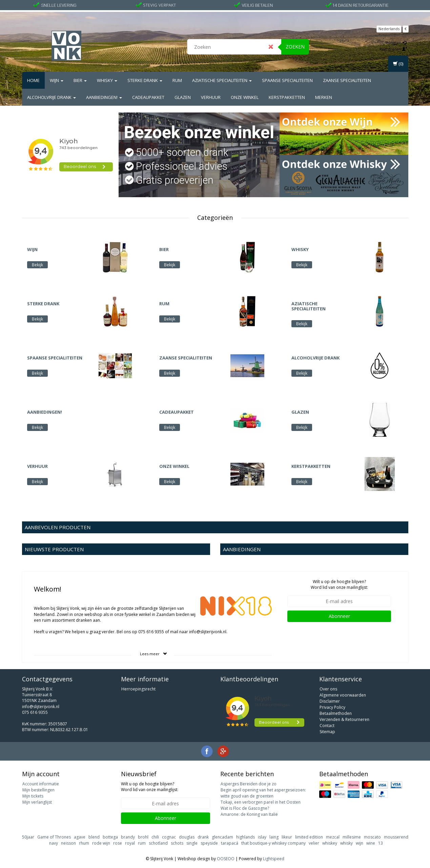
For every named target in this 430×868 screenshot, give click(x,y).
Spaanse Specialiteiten (287, 80)
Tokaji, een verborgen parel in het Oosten (261, 802)
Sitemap (327, 732)
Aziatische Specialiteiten (222, 80)
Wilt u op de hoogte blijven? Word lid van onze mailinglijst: (339, 584)
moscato (372, 837)
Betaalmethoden (336, 713)
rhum (84, 843)
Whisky (107, 80)
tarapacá (230, 843)
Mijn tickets (33, 796)
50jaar (28, 837)
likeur (287, 837)
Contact (327, 726)
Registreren (393, 49)
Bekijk (37, 265)
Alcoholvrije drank (52, 97)
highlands (245, 837)
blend (94, 837)
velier (314, 843)
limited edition (309, 837)
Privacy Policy (332, 707)
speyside (209, 843)
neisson (68, 843)
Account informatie (41, 784)
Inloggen (396, 43)
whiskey (330, 843)
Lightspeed (274, 859)
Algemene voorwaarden (343, 695)
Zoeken (295, 47)
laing (274, 837)
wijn (360, 843)
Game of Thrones (54, 837)
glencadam (222, 837)
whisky (346, 843)
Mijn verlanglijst (37, 802)
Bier (80, 80)
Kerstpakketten (287, 97)
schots (177, 843)
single (192, 843)
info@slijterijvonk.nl (41, 707)
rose (118, 843)
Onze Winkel (245, 97)
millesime (352, 837)
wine (371, 843)
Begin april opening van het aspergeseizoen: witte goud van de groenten (263, 793)
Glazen (183, 97)
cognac (169, 837)
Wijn (57, 80)
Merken (324, 97)
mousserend (396, 837)
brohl (143, 837)
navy (54, 843)
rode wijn (101, 843)
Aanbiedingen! (104, 97)
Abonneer (339, 616)
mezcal (333, 837)
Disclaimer (330, 701)
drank (203, 837)
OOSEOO (226, 859)
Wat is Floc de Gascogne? (245, 808)
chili (155, 837)
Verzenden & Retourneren (344, 719)
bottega (110, 837)
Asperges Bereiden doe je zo (249, 784)
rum (142, 843)
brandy (128, 837)
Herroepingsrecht (138, 689)
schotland (158, 843)
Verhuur (211, 97)
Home (33, 80)
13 (381, 843)
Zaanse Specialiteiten (347, 80)
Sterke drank (145, 80)
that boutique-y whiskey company (273, 843)
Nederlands (389, 29)
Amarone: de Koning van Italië (249, 814)
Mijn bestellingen (38, 790)
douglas (187, 837)
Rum (177, 80)
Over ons (328, 689)
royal (130, 843)
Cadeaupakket (148, 97)
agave (80, 837)
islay (262, 837)
